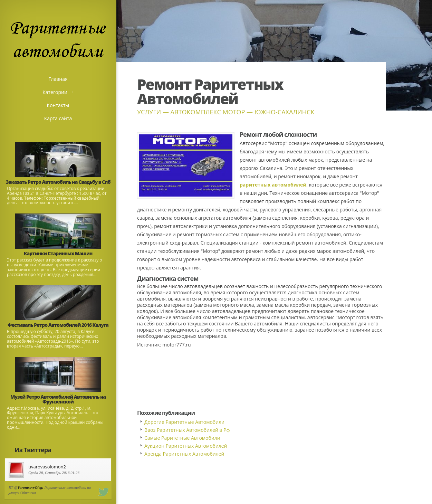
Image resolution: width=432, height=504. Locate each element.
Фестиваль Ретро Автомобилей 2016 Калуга (58, 325)
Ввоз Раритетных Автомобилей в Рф (187, 430)
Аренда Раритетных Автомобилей (184, 454)
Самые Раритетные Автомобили (182, 438)
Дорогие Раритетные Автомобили (184, 422)
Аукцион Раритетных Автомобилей (186, 446)
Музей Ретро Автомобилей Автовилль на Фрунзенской (58, 399)
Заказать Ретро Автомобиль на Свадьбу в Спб (58, 182)
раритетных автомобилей (273, 185)
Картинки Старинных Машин (58, 253)
